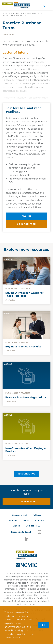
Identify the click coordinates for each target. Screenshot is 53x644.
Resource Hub (26, 474)
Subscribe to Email (21, 532)
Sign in (26, 216)
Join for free (27, 224)
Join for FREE (33, 526)
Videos (37, 515)
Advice (13, 520)
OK (44, 625)
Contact (40, 520)
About (26, 520)
